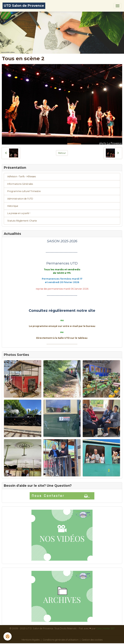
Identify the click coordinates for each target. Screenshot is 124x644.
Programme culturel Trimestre (24, 191)
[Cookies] (8, 636)
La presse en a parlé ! (19, 213)
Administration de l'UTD (20, 199)
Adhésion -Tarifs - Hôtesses (22, 176)
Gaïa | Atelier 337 (105, 628)
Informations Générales (20, 184)
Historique (13, 206)
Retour (62, 153)
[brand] (24, 6)
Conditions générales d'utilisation (61, 640)
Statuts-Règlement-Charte (22, 221)
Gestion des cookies (92, 640)
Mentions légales (31, 640)
